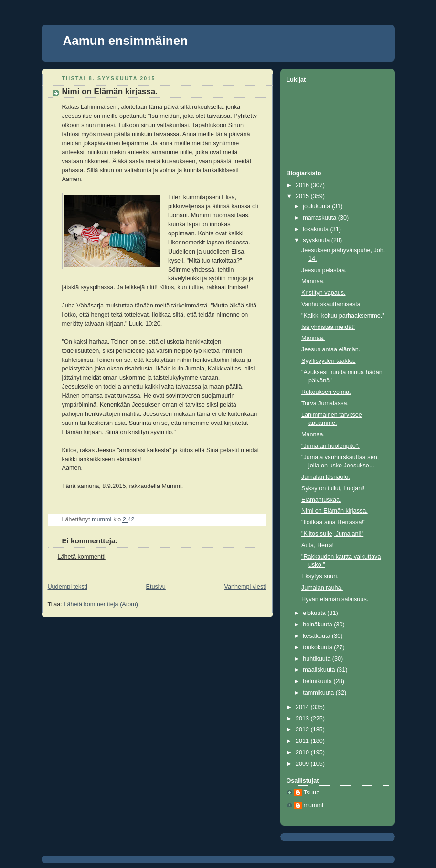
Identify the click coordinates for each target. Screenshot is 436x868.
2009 (303, 764)
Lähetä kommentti (82, 557)
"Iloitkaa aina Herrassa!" (333, 522)
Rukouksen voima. (326, 392)
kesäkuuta (317, 636)
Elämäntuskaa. (321, 500)
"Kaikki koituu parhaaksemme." (343, 316)
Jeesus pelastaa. (324, 270)
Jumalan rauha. (322, 588)
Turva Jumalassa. (325, 403)
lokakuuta (316, 229)
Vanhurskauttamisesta (331, 304)
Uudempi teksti (68, 587)
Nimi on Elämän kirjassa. (335, 511)
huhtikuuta (318, 659)
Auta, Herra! (318, 545)
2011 (303, 741)
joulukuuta (317, 206)
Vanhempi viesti (245, 587)
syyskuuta (317, 240)
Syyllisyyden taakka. (329, 361)
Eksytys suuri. (320, 576)
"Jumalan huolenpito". (330, 446)
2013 (303, 719)
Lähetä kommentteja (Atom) (101, 604)
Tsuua (312, 793)
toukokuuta (318, 647)
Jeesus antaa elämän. (331, 349)
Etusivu (155, 587)
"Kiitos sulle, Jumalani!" (332, 534)
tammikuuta (319, 693)
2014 (303, 707)
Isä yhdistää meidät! (328, 327)
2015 (303, 196)
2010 (303, 752)
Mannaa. (313, 281)
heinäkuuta (318, 625)
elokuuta (315, 613)
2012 (303, 730)
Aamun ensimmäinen (126, 41)
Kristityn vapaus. (324, 293)
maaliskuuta (320, 670)
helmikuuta (318, 681)
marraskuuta (320, 218)
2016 (303, 185)
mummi (314, 805)
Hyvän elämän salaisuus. (335, 599)
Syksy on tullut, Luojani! (333, 488)
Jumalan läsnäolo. (326, 477)
